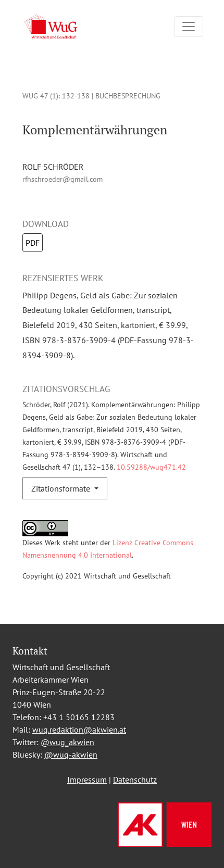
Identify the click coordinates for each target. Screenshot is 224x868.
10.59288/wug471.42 (150, 467)
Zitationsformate (62, 488)
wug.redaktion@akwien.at (79, 729)
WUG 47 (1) (40, 96)
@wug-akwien (71, 754)
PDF (33, 243)
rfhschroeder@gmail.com (63, 179)
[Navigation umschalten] (189, 27)
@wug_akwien (67, 742)
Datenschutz (135, 779)
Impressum (87, 779)
